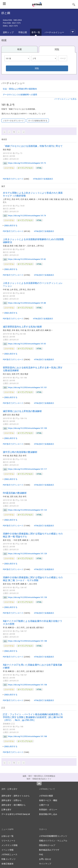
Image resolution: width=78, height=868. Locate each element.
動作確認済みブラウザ (49, 850)
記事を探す (6, 809)
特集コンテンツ (8, 859)
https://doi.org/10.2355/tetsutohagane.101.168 (27, 736)
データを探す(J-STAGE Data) (16, 814)
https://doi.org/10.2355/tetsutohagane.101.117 (27, 469)
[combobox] (17, 58)
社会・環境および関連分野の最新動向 (20, 89)
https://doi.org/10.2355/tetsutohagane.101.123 (27, 510)
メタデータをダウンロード (13, 120)
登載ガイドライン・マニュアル (53, 841)
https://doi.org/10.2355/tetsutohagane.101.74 (27, 215)
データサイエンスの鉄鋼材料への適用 (20, 95)
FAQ (41, 854)
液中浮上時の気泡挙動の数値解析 (20, 452)
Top (39, 784)
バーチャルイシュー (54, 32)
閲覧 (57, 49)
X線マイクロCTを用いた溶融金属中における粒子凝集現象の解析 (33, 666)
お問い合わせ (45, 859)
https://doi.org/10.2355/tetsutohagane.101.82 (27, 259)
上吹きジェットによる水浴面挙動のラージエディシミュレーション (33, 284)
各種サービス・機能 (48, 800)
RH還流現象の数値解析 (15, 493)
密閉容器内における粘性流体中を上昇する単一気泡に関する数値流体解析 (33, 369)
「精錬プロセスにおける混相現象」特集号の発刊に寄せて (33, 146)
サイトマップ (45, 864)
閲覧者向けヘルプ (47, 845)
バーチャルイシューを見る (65, 99)
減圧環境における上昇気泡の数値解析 (22, 411)
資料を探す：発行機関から (14, 805)
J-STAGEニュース (9, 854)
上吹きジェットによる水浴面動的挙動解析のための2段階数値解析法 (33, 241)
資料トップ (8, 32)
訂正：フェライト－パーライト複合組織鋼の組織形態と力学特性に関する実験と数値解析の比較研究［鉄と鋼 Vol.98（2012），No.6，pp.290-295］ (33, 717)
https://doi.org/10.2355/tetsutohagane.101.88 (27, 303)
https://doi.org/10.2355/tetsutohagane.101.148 (27, 641)
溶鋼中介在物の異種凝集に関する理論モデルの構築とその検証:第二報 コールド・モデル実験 (33, 579)
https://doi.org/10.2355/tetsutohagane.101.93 (27, 344)
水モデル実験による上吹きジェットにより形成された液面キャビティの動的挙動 (33, 194)
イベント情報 (7, 850)
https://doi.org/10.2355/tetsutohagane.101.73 (27, 163)
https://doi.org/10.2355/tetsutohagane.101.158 (27, 685)
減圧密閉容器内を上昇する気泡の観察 (22, 327)
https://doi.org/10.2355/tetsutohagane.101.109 (27, 428)
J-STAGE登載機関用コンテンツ (53, 836)
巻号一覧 (36, 32)
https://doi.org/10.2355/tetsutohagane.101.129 (27, 553)
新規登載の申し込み (48, 814)
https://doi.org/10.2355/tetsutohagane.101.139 (27, 597)
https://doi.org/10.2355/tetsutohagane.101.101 (27, 387)
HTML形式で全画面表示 (43, 179)
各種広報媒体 (7, 864)
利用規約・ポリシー (48, 809)
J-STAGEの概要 (46, 796)
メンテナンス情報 (9, 845)
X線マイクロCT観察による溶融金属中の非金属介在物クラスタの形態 (33, 622)
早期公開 (23, 32)
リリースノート (8, 841)
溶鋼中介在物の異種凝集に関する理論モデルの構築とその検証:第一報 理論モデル (33, 535)
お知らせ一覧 (7, 836)
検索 (20, 49)
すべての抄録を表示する (38, 120)
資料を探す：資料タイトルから (16, 796)
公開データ (44, 805)
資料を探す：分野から (11, 800)
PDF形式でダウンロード (13, 179)
